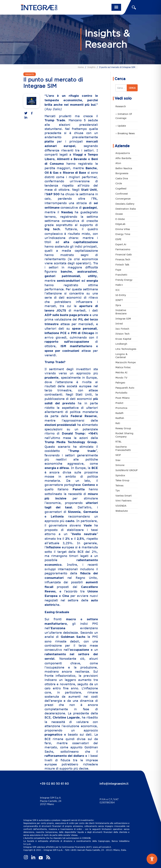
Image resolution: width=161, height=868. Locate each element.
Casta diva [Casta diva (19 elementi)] (122, 178)
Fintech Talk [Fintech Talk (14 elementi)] (122, 265)
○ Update (121, 126)
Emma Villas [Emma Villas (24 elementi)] (123, 229)
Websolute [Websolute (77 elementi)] (122, 511)
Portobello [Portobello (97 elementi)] (121, 393)
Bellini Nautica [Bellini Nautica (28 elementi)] (124, 168)
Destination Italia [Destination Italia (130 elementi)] (126, 209)
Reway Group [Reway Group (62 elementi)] (123, 428)
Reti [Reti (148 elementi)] (118, 423)
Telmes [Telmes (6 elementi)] (119, 485)
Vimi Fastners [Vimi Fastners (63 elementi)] (123, 501)
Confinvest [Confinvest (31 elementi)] (122, 194)
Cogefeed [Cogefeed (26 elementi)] (121, 188)
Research (121, 106)
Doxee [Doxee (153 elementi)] (119, 214)
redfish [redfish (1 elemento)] (120, 418)
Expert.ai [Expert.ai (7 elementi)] (121, 244)
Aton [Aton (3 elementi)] (118, 163)
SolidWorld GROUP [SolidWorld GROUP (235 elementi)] (126, 470)
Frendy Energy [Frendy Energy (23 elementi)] (124, 280)
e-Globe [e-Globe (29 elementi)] (120, 219)
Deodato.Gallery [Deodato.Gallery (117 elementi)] (125, 204)
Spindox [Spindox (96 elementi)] (120, 475)
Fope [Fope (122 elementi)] (118, 270)
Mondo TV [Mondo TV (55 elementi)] (121, 378)
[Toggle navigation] (116, 7)
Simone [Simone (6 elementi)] (120, 465)
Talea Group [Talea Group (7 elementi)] (122, 480)
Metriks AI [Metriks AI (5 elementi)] (121, 372)
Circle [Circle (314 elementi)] (119, 183)
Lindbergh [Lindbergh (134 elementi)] (121, 344)
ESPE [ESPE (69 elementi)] (118, 239)
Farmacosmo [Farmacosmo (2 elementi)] (123, 249)
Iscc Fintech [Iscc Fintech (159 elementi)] (122, 329)
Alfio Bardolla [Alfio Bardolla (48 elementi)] (123, 158)
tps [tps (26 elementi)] (118, 490)
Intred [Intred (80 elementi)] (119, 324)
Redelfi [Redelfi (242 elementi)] (119, 413)
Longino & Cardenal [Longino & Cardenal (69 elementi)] (121, 356)
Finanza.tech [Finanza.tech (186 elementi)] (123, 259)
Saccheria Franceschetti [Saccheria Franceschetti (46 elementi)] (123, 448)
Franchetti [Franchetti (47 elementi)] (121, 275)
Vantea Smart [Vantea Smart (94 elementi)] (124, 496)
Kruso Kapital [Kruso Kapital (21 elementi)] (123, 339)
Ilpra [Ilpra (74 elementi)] (118, 305)
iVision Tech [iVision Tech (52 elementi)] (122, 334)
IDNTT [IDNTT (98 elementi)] (119, 300)
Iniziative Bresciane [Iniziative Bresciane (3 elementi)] (121, 312)
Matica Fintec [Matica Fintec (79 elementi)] (123, 367)
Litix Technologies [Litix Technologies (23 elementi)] (126, 349)
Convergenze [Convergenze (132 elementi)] (123, 199)
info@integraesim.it (114, 784)
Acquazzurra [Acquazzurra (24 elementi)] (123, 153)
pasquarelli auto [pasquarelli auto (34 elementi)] (125, 388)
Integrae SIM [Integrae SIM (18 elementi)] (123, 319)
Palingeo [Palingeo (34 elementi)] (120, 383)
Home (81, 67)
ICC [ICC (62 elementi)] (118, 290)
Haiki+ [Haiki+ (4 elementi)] (119, 285)
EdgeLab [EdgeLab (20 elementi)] (120, 224)
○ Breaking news (125, 133)
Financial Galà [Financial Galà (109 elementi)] (123, 254)
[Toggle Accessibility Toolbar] (152, 859)
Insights (91, 67)
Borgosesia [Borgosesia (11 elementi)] (122, 173)
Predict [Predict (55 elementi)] (119, 403)
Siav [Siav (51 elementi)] (118, 460)
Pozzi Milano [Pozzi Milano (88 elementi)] (123, 398)
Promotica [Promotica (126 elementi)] (121, 408)
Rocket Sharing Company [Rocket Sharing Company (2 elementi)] (124, 435)
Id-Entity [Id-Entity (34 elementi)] (121, 295)
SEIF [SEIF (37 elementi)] (118, 455)
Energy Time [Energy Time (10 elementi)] (123, 234)
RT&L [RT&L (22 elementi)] (119, 442)
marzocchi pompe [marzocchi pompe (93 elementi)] (126, 362)
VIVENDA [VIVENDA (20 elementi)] (121, 506)
